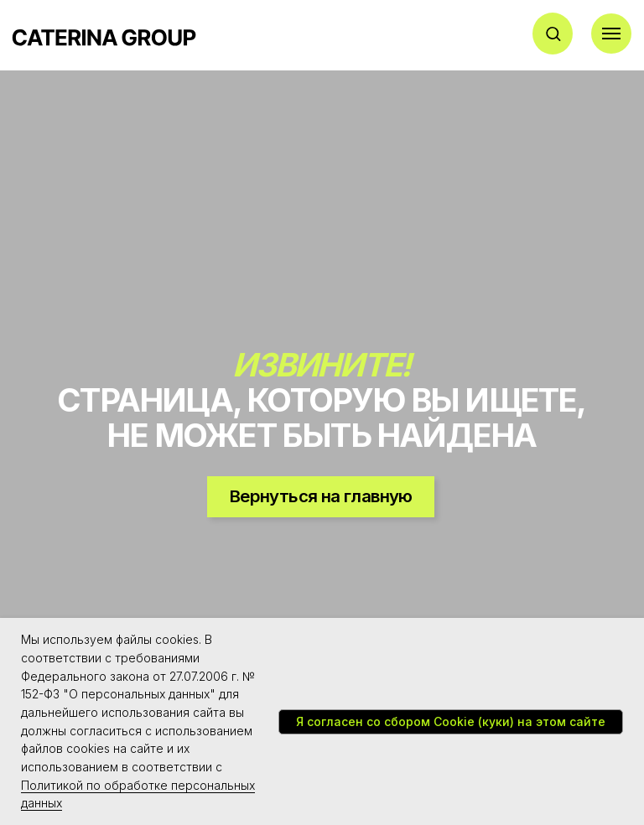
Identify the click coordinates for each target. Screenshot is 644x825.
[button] (553, 33)
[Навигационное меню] (611, 34)
